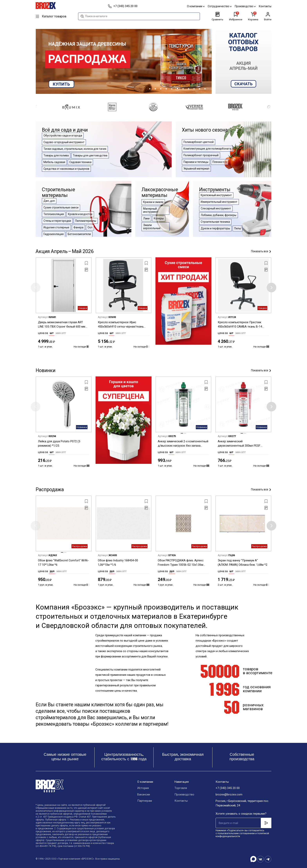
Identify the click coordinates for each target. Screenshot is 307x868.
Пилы (238, 228)
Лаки (146, 218)
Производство (245, 6)
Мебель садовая (54, 162)
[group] (243, 61)
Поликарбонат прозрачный (201, 155)
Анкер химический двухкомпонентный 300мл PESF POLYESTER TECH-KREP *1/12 (239, 444)
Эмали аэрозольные (152, 227)
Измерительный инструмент (219, 202)
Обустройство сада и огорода (63, 136)
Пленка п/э (220, 162)
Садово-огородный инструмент (64, 142)
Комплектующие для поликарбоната (207, 149)
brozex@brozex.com (229, 794)
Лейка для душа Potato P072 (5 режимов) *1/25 (59, 444)
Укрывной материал (196, 169)
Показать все (261, 251)
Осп (90, 227)
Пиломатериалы (86, 221)
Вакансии (144, 794)
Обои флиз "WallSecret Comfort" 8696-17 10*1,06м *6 (64, 563)
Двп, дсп (49, 201)
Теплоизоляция (54, 214)
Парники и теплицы (196, 162)
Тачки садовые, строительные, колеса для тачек (75, 149)
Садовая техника (80, 162)
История (143, 788)
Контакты (265, 6)
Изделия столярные (56, 227)
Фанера (78, 227)
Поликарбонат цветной (199, 142)
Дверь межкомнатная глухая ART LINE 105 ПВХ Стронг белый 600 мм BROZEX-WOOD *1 (62, 325)
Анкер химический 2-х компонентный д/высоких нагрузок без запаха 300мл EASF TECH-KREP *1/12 (183, 444)
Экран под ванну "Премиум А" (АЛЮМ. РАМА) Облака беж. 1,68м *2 (242, 563)
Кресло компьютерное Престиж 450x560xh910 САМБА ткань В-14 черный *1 (240, 325)
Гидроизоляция (54, 234)
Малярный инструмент (151, 210)
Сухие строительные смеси (61, 207)
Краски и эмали (153, 202)
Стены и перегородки (57, 221)
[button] (150, 89)
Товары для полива (56, 155)
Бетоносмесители (79, 234)
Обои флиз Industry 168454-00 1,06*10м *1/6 (118, 563)
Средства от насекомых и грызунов (66, 169)
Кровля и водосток (80, 214)
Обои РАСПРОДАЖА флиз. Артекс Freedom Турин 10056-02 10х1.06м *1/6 (181, 563)
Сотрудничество (220, 6)
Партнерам (145, 801)
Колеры (159, 218)
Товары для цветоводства (90, 155)
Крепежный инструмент (216, 195)
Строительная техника (215, 222)
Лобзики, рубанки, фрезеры (219, 215)
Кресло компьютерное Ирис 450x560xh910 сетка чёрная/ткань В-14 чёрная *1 (121, 325)
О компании (196, 6)
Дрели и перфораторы (215, 228)
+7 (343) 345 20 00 (228, 788)
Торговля (181, 788)
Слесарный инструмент (216, 208)
